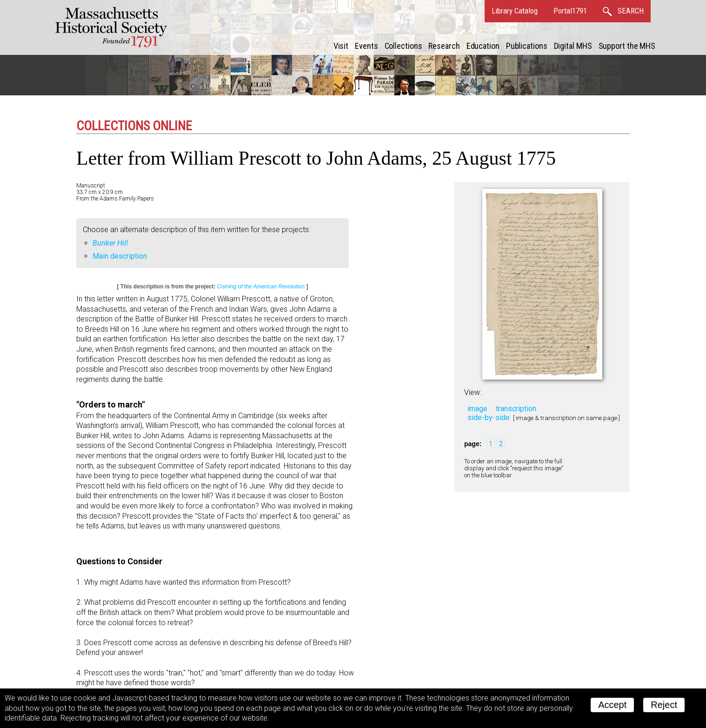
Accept (612, 705)
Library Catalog (515, 11)
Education (483, 46)
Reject (664, 705)
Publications (527, 46)
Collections (403, 46)
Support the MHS (627, 46)
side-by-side (489, 417)
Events (366, 46)
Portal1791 (570, 11)
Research (444, 46)
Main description (120, 256)
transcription (516, 409)
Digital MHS (573, 46)
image (477, 409)
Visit (341, 46)
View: (473, 392)
